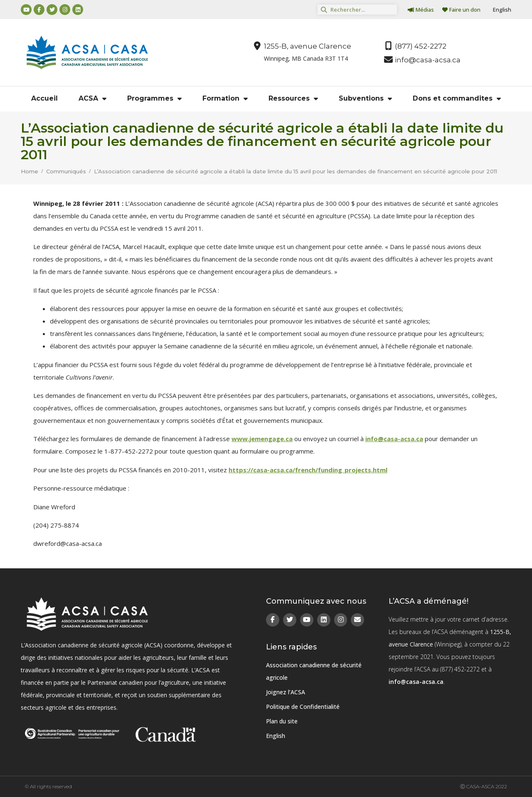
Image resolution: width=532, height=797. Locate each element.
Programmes (154, 99)
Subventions (365, 99)
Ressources (293, 99)
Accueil (44, 98)
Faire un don (461, 10)
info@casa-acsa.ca (394, 439)
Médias (421, 10)
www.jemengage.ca (262, 439)
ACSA (92, 99)
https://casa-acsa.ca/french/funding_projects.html (308, 470)
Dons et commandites (457, 99)
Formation (225, 99)
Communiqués (66, 171)
